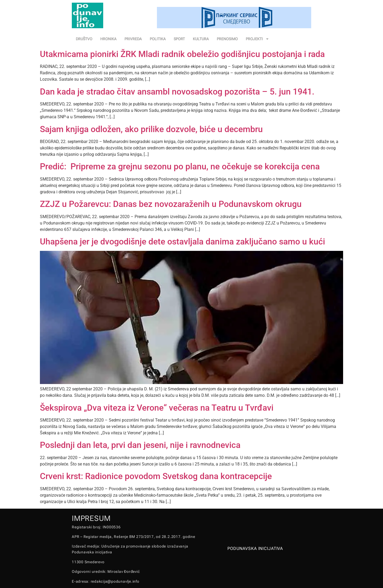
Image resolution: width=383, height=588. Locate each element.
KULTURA (201, 39)
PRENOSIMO (227, 39)
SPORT (179, 39)
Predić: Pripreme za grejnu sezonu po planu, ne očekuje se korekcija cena (180, 166)
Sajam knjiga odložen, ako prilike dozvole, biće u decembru (151, 129)
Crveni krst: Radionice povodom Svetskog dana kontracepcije (156, 476)
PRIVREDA (133, 39)
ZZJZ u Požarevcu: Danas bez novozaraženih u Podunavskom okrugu (171, 204)
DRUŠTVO (84, 39)
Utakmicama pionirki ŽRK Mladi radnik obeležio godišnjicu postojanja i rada (182, 54)
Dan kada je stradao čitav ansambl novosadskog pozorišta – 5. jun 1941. (177, 92)
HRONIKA (108, 39)
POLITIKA (158, 39)
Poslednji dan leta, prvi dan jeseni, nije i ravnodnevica (140, 445)
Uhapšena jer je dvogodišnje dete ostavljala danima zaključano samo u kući (182, 242)
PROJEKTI (257, 39)
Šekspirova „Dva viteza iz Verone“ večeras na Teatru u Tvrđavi (157, 408)
